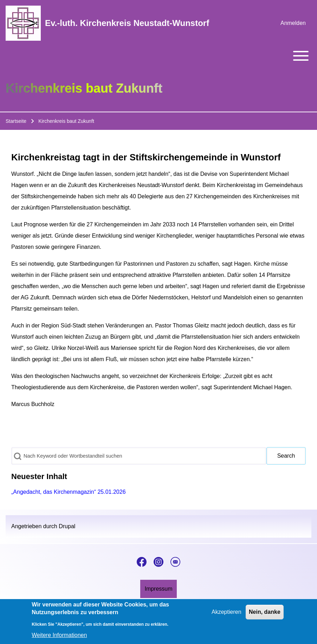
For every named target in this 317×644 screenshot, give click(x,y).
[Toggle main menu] (158, 56)
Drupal (67, 526)
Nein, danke (265, 614)
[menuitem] (293, 23)
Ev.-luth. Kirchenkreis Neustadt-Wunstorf (127, 23)
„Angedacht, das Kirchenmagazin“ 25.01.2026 (69, 492)
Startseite (16, 121)
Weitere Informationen (59, 637)
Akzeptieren (227, 614)
